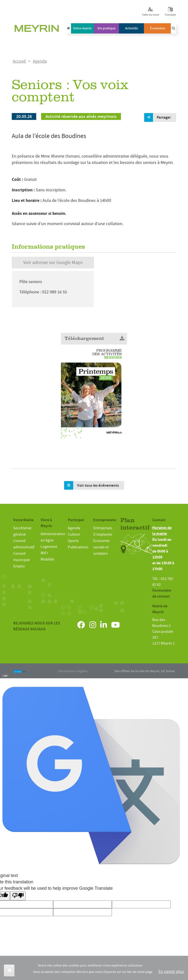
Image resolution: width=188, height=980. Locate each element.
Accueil (19, 61)
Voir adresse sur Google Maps (53, 262)
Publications (78, 547)
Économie (158, 28)
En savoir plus (171, 972)
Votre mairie (82, 28)
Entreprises (103, 528)
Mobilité (47, 559)
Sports (73, 541)
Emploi (19, 566)
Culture (74, 534)
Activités (131, 28)
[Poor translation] (18, 896)
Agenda (40, 61)
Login (5, 675)
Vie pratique (106, 28)
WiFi (44, 553)
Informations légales (73, 671)
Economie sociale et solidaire (101, 547)
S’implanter (103, 534)
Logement (49, 547)
